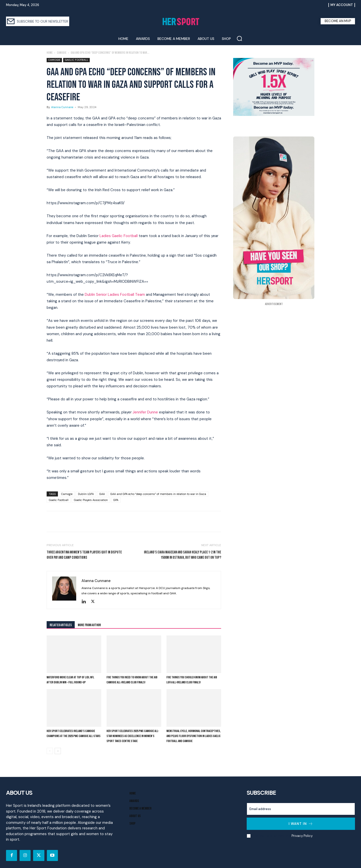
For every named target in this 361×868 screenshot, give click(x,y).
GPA (116, 500)
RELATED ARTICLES (61, 625)
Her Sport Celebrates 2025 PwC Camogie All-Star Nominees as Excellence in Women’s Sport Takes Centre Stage (133, 736)
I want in (301, 824)
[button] (239, 38)
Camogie (62, 53)
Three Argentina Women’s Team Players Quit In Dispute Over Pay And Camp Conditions (84, 555)
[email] (301, 809)
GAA (102, 494)
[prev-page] (50, 751)
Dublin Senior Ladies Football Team (115, 295)
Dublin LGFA (86, 494)
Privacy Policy (302, 836)
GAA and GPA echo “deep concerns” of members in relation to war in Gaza (158, 494)
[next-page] (58, 751)
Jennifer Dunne (145, 412)
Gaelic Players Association (91, 500)
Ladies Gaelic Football (119, 236)
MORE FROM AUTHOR (89, 625)
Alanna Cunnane (62, 107)
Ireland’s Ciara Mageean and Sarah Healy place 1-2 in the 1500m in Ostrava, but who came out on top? (183, 555)
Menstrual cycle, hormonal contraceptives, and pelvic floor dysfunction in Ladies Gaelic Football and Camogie (194, 736)
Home (50, 53)
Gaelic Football (76, 60)
